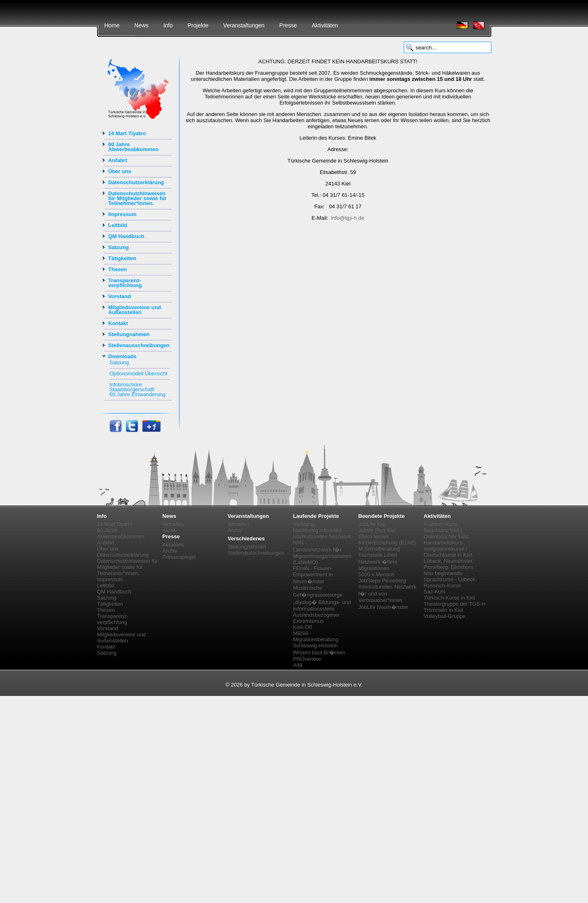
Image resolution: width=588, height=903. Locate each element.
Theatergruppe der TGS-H (455, 604)
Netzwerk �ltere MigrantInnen (378, 565)
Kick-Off (303, 627)
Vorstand (119, 296)
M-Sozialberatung (379, 549)
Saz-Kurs (435, 592)
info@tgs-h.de (348, 218)
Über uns (120, 171)
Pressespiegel (179, 557)
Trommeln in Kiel (444, 610)
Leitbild (118, 225)
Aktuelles (173, 524)
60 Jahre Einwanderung (137, 394)
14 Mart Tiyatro (127, 133)
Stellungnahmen (129, 334)
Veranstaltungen (244, 25)
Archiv (170, 530)
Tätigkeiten (122, 258)
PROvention (307, 659)
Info (168, 25)
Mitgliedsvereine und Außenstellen (135, 310)
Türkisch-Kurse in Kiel (450, 598)
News (141, 25)
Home (112, 25)
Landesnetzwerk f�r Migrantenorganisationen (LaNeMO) (322, 556)
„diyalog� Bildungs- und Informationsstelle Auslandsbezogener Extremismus (322, 612)
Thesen (118, 269)
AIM (298, 665)
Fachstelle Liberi (378, 555)
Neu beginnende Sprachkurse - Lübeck (450, 576)
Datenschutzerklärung (136, 182)
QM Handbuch (126, 236)
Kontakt (118, 323)
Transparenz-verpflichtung (125, 283)
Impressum (122, 214)
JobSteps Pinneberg (382, 581)
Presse (288, 25)
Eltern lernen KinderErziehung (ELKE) (388, 540)
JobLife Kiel (372, 524)
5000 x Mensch (376, 574)
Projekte (198, 25)
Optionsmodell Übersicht (138, 373)
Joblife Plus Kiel (377, 530)
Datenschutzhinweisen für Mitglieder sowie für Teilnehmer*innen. (137, 198)
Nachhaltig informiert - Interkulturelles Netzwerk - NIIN (324, 536)
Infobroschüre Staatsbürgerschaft (132, 387)
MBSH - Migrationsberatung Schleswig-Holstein (316, 639)
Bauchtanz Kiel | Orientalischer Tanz (447, 533)
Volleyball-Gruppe (445, 616)
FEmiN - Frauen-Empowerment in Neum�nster (313, 575)
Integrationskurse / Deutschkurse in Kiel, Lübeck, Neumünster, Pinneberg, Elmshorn (449, 558)
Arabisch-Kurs (441, 524)
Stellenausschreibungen (139, 345)
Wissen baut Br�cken (320, 652)
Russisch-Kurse (442, 585)
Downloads (122, 356)
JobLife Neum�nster (383, 607)
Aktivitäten (325, 25)
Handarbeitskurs (443, 543)
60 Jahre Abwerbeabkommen (134, 147)
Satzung (119, 247)
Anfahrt (118, 160)
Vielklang (304, 524)
